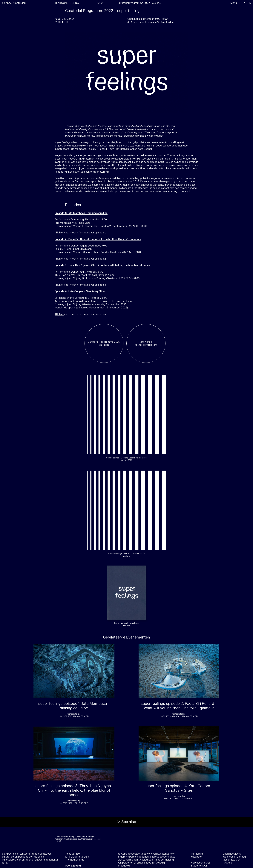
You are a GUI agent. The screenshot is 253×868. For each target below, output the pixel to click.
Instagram (197, 854)
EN (241, 3)
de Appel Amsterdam (14, 3)
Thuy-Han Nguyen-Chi (121, 149)
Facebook (197, 857)
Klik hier (59, 233)
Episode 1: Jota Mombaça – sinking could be (81, 213)
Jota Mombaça (78, 149)
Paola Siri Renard (97, 149)
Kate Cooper (145, 149)
